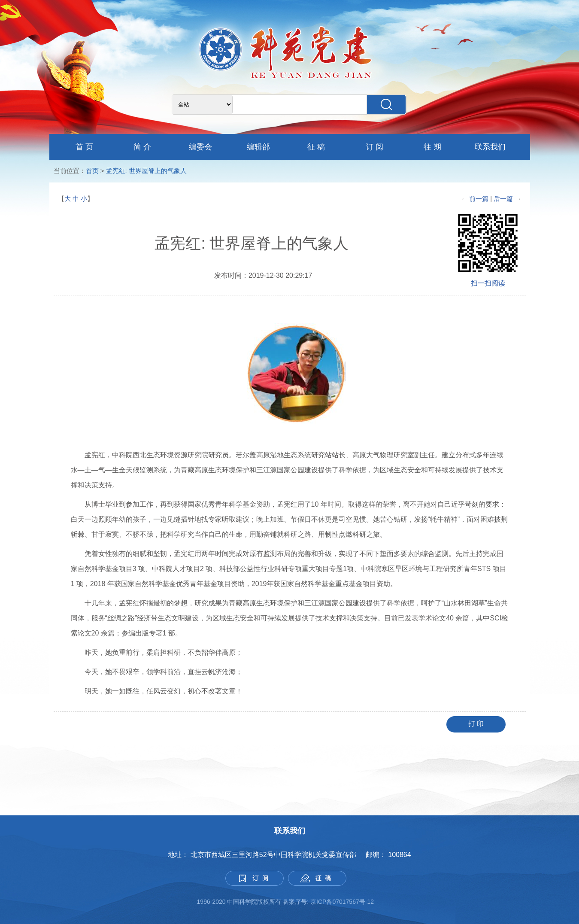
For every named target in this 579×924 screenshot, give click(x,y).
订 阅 (374, 147)
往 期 (432, 147)
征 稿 (316, 147)
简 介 (142, 147)
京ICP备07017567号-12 (343, 902)
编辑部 (258, 147)
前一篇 (479, 199)
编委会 (200, 147)
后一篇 (504, 199)
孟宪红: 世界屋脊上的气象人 (146, 171)
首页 (92, 171)
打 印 (476, 724)
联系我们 (490, 147)
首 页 (84, 147)
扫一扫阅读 (488, 283)
